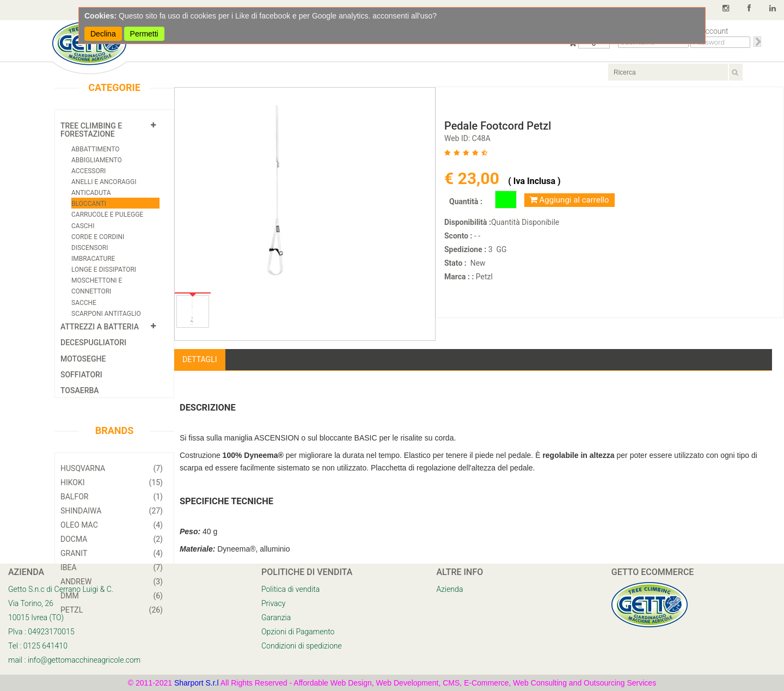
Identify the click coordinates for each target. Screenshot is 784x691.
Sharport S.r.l (197, 683)
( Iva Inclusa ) (534, 181)
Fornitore (254, 359)
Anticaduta (91, 193)
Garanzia (276, 617)
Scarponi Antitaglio (106, 314)
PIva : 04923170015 (41, 632)
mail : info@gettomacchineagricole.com (74, 660)
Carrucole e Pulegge (107, 215)
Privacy (273, 603)
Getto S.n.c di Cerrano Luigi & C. (61, 589)
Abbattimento (95, 149)
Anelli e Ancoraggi (104, 182)
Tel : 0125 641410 (38, 646)
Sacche (84, 303)
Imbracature (93, 259)
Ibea (112, 567)
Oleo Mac (112, 525)
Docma (112, 539)
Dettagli (200, 359)
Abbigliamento (97, 160)
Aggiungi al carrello (569, 200)
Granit (112, 553)
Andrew (112, 582)
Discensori (90, 248)
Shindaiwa (112, 511)
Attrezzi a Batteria (100, 327)
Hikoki (112, 482)
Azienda (449, 589)
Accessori (88, 171)
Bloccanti (89, 204)
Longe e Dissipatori (104, 270)
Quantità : (466, 201)
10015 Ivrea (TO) (36, 617)
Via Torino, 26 (31, 603)
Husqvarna (112, 468)
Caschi (83, 226)
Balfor (112, 497)
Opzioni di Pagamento (298, 632)
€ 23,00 (474, 178)
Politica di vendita (290, 589)
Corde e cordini (98, 237)
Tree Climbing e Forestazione (91, 130)
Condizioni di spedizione (302, 646)
